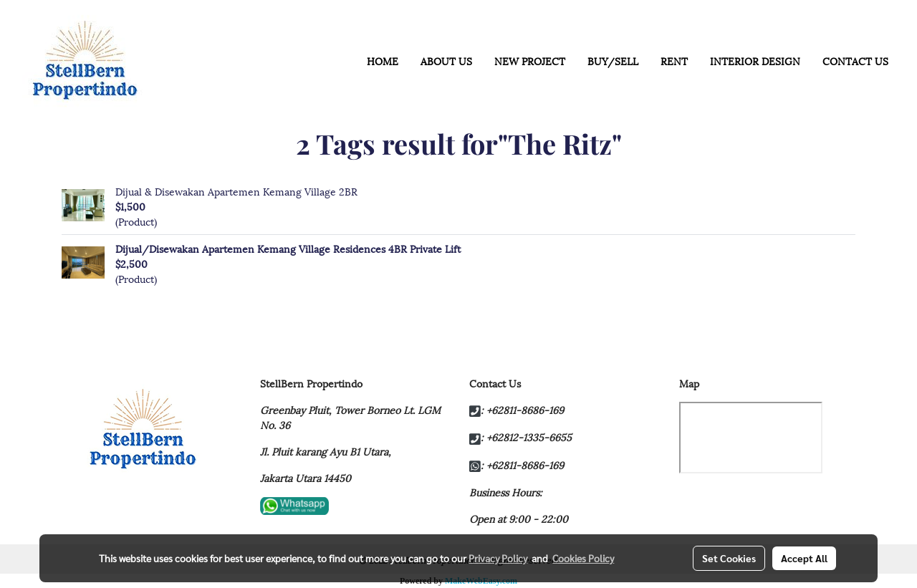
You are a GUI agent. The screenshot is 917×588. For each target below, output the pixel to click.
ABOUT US (446, 61)
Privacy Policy (498, 558)
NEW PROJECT (530, 61)
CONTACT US (855, 61)
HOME (383, 61)
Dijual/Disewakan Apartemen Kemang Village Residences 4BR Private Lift (288, 248)
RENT (674, 61)
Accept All (804, 558)
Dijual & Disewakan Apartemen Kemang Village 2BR (236, 191)
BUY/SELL (613, 61)
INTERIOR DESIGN (755, 61)
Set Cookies (729, 558)
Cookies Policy (583, 558)
